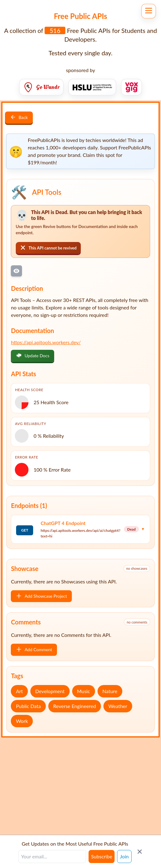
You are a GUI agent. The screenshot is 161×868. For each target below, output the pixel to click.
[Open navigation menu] (149, 11)
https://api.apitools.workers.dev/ (46, 342)
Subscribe (102, 856)
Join (124, 856)
